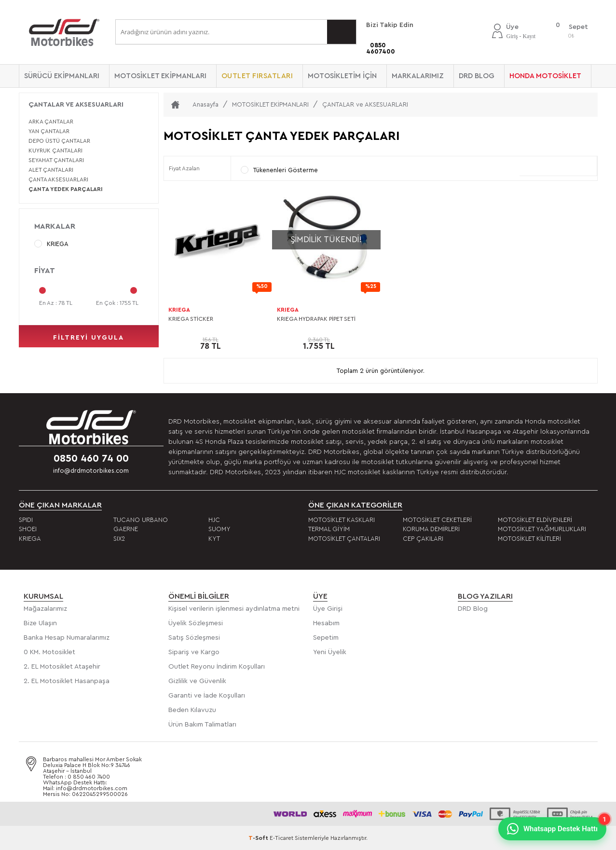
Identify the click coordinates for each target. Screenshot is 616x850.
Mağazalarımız (45, 609)
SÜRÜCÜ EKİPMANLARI (62, 76)
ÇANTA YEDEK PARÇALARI (66, 189)
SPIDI (26, 520)
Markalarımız (418, 76)
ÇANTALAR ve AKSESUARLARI (76, 105)
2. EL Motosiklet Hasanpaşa (67, 681)
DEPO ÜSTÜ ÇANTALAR (59, 141)
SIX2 (119, 539)
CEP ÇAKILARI (423, 539)
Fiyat (45, 271)
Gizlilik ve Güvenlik (197, 681)
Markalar (55, 226)
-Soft (259, 838)
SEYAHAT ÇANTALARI (56, 160)
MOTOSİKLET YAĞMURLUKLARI (542, 529)
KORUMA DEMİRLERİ (431, 529)
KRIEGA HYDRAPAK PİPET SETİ (316, 319)
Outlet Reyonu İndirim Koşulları (217, 667)
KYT (214, 539)
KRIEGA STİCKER (191, 319)
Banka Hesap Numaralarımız (67, 638)
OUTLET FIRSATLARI (257, 76)
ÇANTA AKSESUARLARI (58, 179)
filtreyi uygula (89, 338)
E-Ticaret (281, 838)
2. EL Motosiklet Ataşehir (62, 667)
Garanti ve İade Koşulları (207, 696)
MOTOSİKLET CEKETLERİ (437, 520)
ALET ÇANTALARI (51, 170)
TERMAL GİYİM (329, 529)
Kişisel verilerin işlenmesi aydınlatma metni (234, 609)
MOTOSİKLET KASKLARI (342, 520)
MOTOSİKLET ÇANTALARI (344, 539)
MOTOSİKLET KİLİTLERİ (529, 539)
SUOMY (219, 529)
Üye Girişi (328, 609)
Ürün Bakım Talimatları (202, 725)
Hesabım (326, 623)
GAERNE (126, 529)
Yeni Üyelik (330, 652)
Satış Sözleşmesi (194, 638)
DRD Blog (473, 609)
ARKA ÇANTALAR (51, 122)
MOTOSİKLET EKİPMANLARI (160, 76)
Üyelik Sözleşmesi (196, 623)
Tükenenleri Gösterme (279, 170)
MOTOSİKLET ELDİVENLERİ (535, 520)
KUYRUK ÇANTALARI (55, 151)
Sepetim (326, 638)
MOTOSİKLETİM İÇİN (342, 76)
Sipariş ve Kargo (194, 652)
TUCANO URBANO (141, 520)
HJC (214, 520)
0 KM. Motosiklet (49, 652)
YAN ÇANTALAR (49, 131)
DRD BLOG (477, 76)
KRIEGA (51, 244)
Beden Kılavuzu (192, 710)
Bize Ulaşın (40, 623)
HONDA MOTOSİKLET (545, 76)
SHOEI (28, 529)
